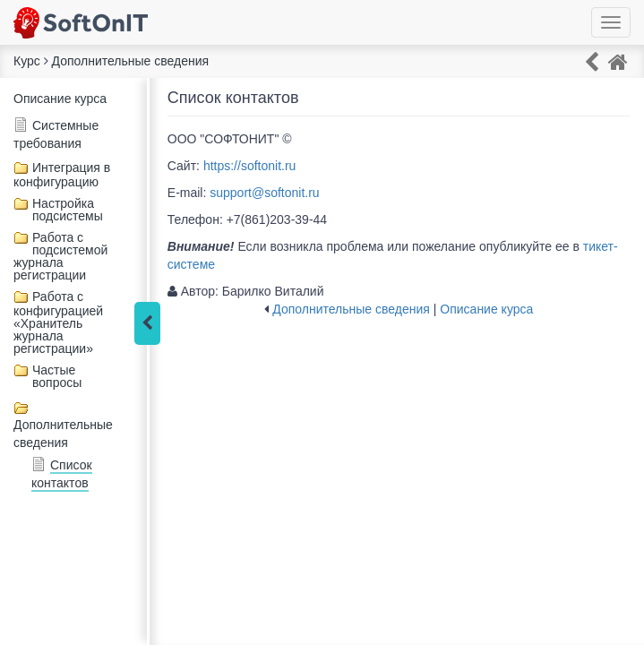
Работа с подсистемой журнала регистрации (60, 256)
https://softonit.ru (250, 166)
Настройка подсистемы (68, 210)
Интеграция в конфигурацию (62, 175)
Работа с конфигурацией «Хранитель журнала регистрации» (58, 322)
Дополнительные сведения (351, 309)
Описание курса (60, 99)
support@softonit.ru (264, 193)
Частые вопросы (57, 376)
